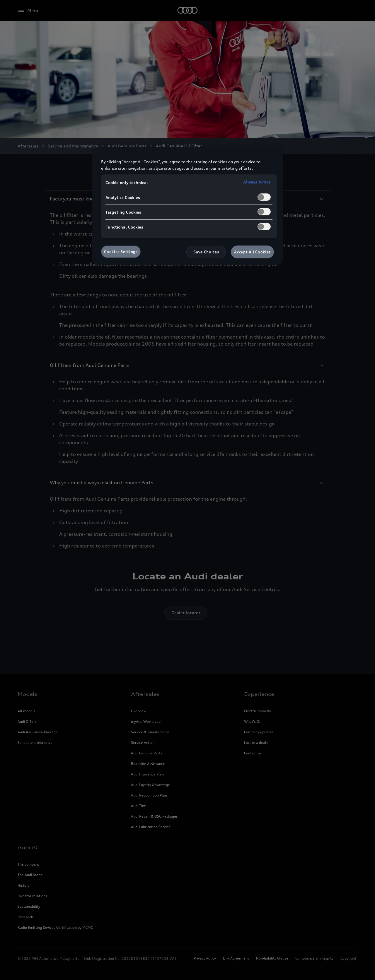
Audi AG (29, 847)
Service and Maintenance (73, 146)
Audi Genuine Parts (127, 146)
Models (28, 694)
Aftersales (28, 146)
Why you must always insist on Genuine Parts (188, 483)
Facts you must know (188, 199)
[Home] (188, 11)
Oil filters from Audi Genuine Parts (188, 365)
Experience (259, 694)
